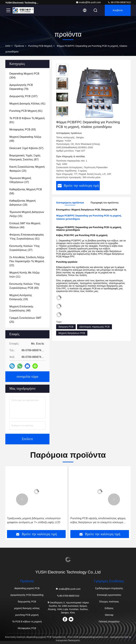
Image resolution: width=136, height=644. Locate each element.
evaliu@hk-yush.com (88, 2)
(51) (27, 237)
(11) (24, 275)
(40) (25, 286)
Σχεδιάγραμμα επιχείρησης (109, 588)
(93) (23, 130)
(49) (25, 139)
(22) (27, 261)
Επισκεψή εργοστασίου (109, 595)
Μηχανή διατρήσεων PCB (72, 333)
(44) (25, 225)
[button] (62, 115)
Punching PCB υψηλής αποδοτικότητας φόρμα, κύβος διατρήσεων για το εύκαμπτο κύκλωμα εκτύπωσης (98, 521)
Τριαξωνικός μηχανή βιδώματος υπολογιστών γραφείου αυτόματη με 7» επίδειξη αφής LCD (34, 520)
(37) (20, 180)
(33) (21, 297)
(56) (26, 191)
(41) (27, 104)
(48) (21, 309)
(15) (27, 169)
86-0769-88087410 (119, 2)
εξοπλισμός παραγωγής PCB (94, 327)
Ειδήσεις (109, 608)
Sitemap (109, 615)
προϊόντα (19, 46)
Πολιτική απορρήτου (109, 622)
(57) (26, 148)
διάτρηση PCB (66, 327)
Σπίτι (8, 46)
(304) (24, 76)
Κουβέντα (118, 10)
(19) (22, 203)
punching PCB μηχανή (40, 46)
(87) (25, 157)
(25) (25, 320)
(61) (26, 111)
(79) (21, 87)
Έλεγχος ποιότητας (109, 602)
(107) (23, 96)
